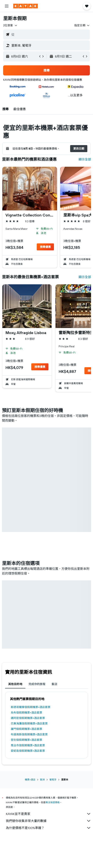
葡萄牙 (53, 780)
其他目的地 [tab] (15, 684)
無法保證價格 (53, 802)
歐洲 (42, 780)
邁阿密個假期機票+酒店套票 (28, 718)
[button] (7, 6)
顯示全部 (85, 159)
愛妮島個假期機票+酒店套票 (28, 751)
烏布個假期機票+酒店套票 (26, 713)
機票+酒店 (30, 780)
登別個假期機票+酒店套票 (26, 740)
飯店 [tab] (54, 684)
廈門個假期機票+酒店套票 (26, 729)
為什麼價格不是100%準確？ (48, 828)
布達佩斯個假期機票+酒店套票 (29, 734)
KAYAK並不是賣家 (48, 814)
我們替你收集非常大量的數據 (48, 821)
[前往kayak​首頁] (25, 6)
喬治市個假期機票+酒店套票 (28, 745)
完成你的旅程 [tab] (37, 684)
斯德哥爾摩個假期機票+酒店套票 (31, 707)
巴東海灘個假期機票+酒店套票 (29, 723)
